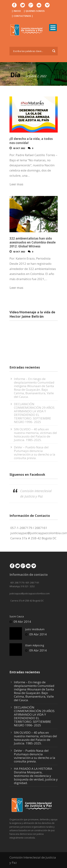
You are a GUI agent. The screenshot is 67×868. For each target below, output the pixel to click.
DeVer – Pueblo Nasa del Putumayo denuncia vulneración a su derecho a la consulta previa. (35, 453)
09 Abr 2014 (22, 622)
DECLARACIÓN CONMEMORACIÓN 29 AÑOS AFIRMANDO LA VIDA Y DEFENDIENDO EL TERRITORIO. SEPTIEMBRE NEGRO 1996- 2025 (34, 413)
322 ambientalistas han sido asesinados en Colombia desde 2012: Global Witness (33, 242)
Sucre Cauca (17, 616)
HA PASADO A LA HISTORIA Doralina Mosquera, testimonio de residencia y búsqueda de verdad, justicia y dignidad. (36, 776)
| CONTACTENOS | (22, 16)
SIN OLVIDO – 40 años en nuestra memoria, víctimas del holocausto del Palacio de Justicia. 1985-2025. (35, 435)
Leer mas (16, 184)
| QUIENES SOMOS (34, 11)
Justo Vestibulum (35, 629)
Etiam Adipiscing (35, 645)
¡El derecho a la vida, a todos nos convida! (31, 141)
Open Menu (53, 28)
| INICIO (16, 11)
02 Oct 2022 (19, 148)
